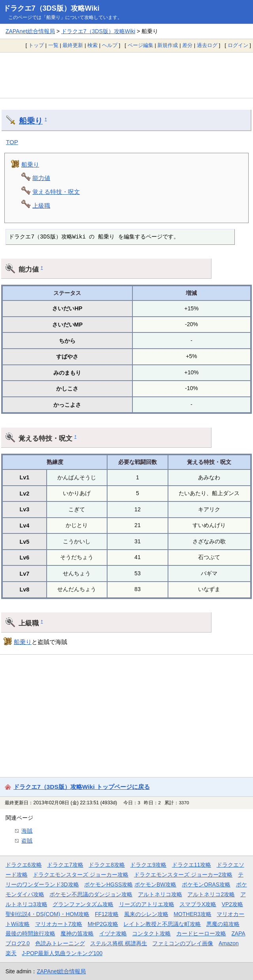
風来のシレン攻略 (146, 914)
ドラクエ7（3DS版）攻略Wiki (51, 8)
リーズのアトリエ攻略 (147, 904)
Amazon (229, 943)
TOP (12, 142)
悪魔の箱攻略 (223, 924)
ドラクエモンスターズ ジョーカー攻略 (81, 875)
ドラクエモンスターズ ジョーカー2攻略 (183, 875)
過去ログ (207, 45)
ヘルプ (110, 45)
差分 (187, 45)
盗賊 (27, 841)
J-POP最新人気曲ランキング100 (62, 953)
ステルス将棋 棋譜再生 (119, 943)
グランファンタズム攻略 (83, 904)
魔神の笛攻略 (77, 933)
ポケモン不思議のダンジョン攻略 (91, 894)
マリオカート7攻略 (59, 924)
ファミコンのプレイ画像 (183, 943)
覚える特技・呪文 (56, 192)
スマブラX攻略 (198, 904)
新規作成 (168, 45)
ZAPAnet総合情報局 (30, 31)
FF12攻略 (107, 914)
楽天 (11, 953)
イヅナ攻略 (113, 933)
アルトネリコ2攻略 (211, 894)
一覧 (53, 45)
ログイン (238, 45)
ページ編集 (141, 45)
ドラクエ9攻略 (148, 865)
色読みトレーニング (60, 943)
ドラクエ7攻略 (65, 865)
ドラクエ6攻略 (24, 865)
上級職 (41, 206)
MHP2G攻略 (103, 924)
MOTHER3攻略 (193, 914)
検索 (93, 45)
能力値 (41, 178)
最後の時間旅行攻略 (30, 933)
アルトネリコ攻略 (160, 894)
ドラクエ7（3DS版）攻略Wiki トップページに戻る (82, 787)
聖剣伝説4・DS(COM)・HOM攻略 (48, 914)
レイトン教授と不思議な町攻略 (162, 924)
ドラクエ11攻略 (192, 865)
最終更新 (73, 45)
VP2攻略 (232, 904)
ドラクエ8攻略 (107, 865)
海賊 (27, 831)
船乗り (31, 121)
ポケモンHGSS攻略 (109, 884)
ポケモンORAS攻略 (206, 884)
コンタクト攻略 (151, 933)
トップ (36, 45)
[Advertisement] (126, 75)
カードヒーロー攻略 (201, 933)
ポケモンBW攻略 (155, 884)
